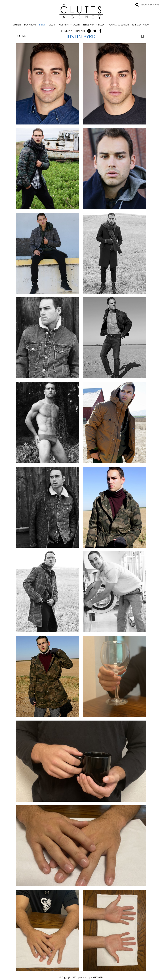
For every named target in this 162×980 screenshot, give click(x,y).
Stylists (17, 25)
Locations (30, 25)
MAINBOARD (97, 977)
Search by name (150, 5)
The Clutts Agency (81, 11)
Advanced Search (119, 25)
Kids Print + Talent (69, 25)
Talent (52, 25)
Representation (140, 25)
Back (21, 36)
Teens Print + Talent (94, 25)
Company (67, 31)
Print (42, 25)
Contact (80, 31)
